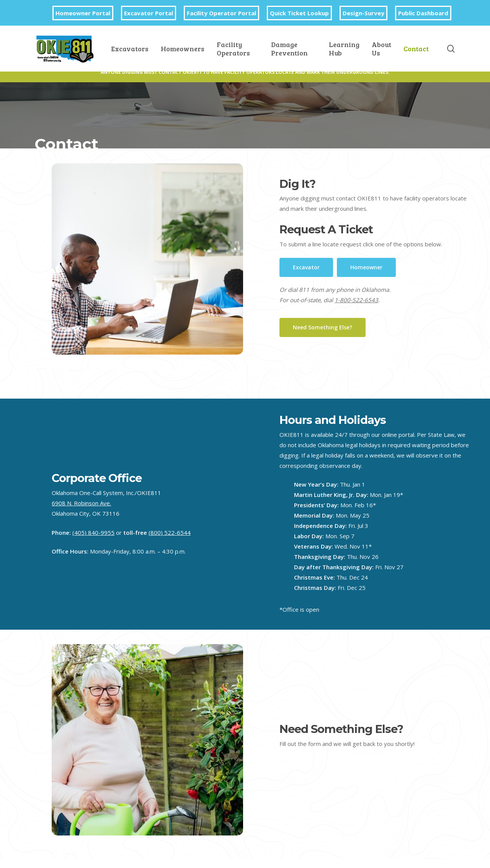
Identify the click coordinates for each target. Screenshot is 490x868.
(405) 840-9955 (93, 533)
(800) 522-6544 (170, 533)
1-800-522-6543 (356, 300)
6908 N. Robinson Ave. (81, 503)
